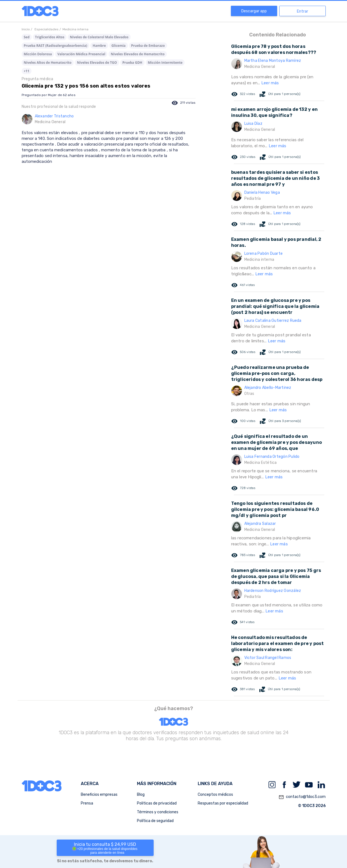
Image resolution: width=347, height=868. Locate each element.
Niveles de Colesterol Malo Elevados (99, 37)
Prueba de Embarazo (148, 46)
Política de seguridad (155, 821)
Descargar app (254, 11)
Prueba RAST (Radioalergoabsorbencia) (56, 46)
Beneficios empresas (99, 795)
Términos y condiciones (158, 812)
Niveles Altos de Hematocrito (48, 63)
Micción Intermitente (165, 63)
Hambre (99, 46)
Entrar (302, 11)
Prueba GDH (132, 63)
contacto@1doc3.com (302, 797)
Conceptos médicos (215, 795)
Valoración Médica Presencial (81, 54)
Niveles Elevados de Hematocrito (137, 54)
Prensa (87, 803)
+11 (27, 71)
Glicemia (119, 46)
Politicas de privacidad (157, 803)
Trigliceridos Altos (50, 37)
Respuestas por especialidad (223, 803)
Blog (141, 795)
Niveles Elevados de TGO (97, 63)
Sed (27, 37)
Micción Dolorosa (38, 54)
